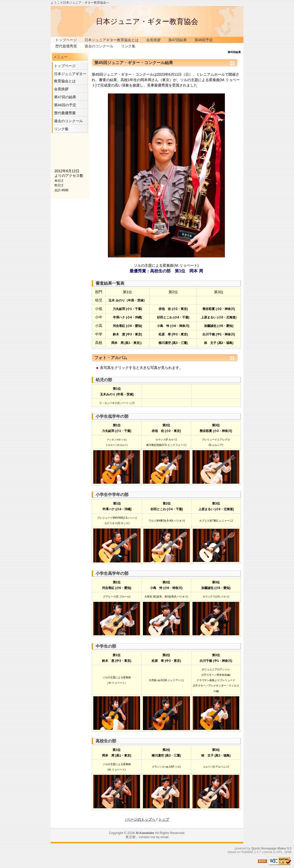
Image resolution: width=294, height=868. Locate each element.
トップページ (66, 40)
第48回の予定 (65, 105)
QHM (288, 852)
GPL (279, 852)
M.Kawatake (145, 833)
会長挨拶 (153, 40)
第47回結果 (178, 40)
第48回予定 (204, 40)
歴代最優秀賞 (66, 46)
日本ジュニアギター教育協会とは (112, 40)
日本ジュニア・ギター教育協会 (147, 21)
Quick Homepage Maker (269, 848)
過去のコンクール (99, 46)
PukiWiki (247, 852)
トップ (164, 819)
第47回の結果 (65, 97)
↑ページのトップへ (140, 819)
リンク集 (128, 46)
